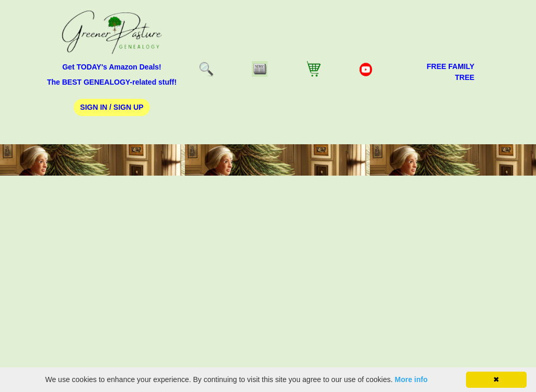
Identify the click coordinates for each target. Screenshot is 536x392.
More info (411, 379)
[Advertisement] (268, 286)
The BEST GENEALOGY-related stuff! (112, 82)
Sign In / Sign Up (112, 107)
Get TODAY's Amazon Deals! (112, 67)
